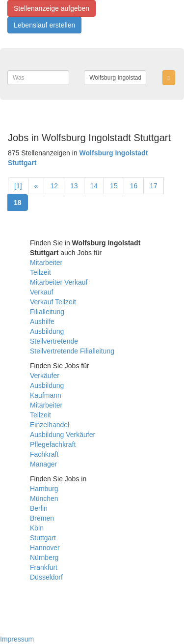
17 (154, 186)
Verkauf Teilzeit (53, 302)
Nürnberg (44, 557)
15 (114, 186)
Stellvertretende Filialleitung (72, 351)
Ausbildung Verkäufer (63, 435)
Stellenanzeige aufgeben (52, 8)
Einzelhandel (50, 425)
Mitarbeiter (46, 263)
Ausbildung (47, 331)
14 (94, 186)
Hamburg (44, 489)
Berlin (39, 508)
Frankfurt (44, 567)
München (44, 498)
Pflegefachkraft (53, 444)
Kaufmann (46, 395)
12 (54, 186)
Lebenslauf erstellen (44, 25)
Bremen (42, 518)
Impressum (17, 639)
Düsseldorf (46, 577)
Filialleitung (47, 312)
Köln (37, 528)
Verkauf (41, 292)
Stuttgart (43, 538)
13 (74, 186)
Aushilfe (42, 322)
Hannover (45, 548)
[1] (18, 186)
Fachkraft (44, 454)
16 (134, 186)
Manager (43, 464)
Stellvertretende (54, 341)
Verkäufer (45, 376)
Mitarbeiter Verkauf (59, 282)
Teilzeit (40, 272)
